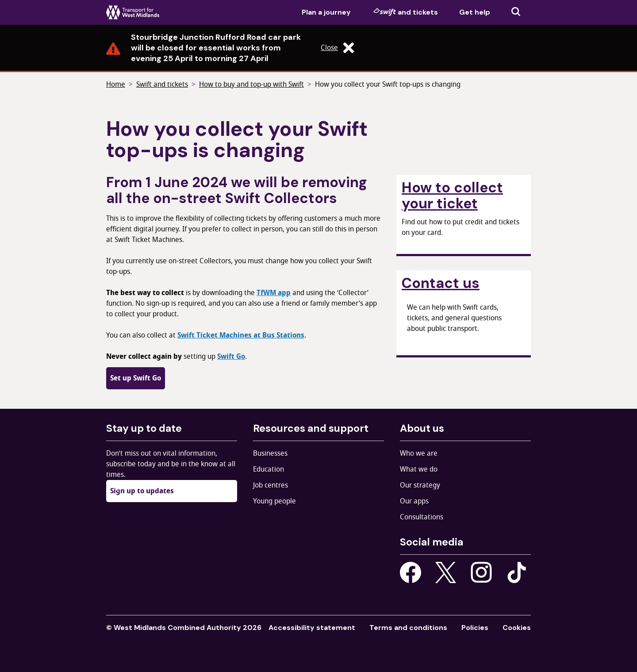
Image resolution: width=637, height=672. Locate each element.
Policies (475, 628)
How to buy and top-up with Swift (251, 84)
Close (337, 48)
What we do (419, 469)
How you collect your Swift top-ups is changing (388, 84)
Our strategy (420, 485)
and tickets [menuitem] (406, 12)
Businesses (270, 453)
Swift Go (231, 357)
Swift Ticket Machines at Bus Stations (241, 335)
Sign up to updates (142, 491)
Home (116, 84)
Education (269, 469)
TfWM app (274, 293)
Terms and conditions (408, 628)
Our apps (414, 501)
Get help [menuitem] (475, 12)
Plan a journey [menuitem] (326, 12)
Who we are (419, 453)
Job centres (271, 485)
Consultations (422, 517)
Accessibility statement (312, 628)
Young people (274, 501)
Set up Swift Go (136, 378)
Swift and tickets (162, 84)
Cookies (517, 628)
